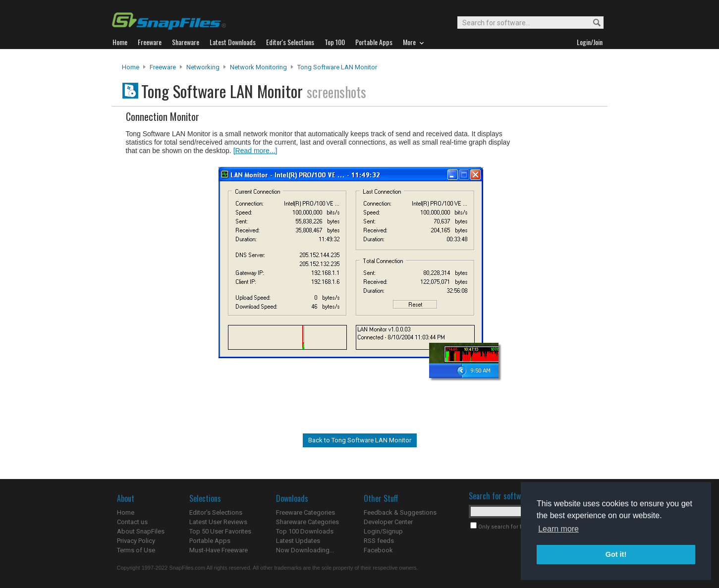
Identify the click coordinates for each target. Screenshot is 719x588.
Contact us (132, 522)
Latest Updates (298, 541)
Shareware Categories (307, 522)
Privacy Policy (136, 541)
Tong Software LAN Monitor (337, 67)
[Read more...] (255, 151)
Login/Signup (383, 531)
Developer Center (388, 522)
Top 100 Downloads (305, 531)
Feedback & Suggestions (400, 512)
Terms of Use (136, 550)
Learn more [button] (558, 529)
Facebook (378, 550)
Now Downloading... (305, 550)
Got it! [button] (616, 554)
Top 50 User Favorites (220, 531)
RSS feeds (379, 541)
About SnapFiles (141, 531)
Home (131, 67)
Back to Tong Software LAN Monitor (360, 440)
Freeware (163, 67)
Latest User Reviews (218, 522)
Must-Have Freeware (219, 550)
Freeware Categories (305, 512)
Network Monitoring (258, 67)
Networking (203, 67)
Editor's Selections (216, 512)
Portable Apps (210, 541)
